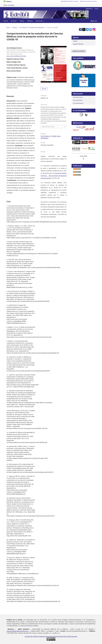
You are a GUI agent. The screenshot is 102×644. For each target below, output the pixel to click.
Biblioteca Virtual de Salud (88, 1)
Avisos (22, 21)
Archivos (14, 21)
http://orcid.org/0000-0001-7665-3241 (16, 56)
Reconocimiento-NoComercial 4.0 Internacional (61, 636)
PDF (45, 89)
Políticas (30, 21)
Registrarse (89, 9)
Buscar (94, 21)
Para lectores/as (78, 97)
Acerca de (39, 21)
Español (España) (78, 44)
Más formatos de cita (48, 127)
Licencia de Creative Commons (35, 636)
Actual (6, 21)
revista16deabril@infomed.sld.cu (18, 631)
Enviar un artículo (79, 51)
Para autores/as (78, 100)
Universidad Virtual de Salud (70, 1)
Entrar (97, 9)
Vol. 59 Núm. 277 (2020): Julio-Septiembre (32, 28)
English (75, 41)
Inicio (8, 28)
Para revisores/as (78, 103)
